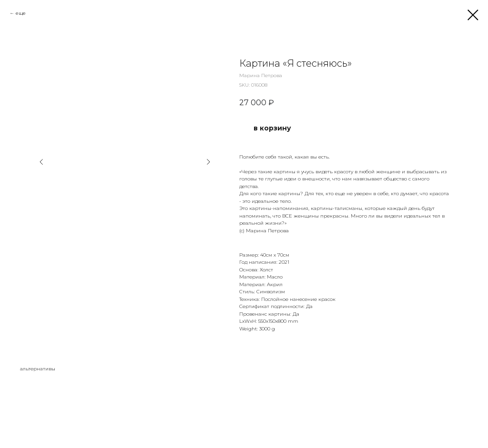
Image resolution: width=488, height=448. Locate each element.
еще (21, 13)
